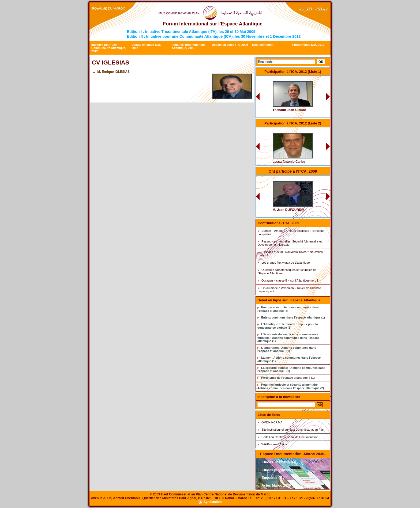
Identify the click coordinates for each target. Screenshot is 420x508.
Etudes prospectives (277, 470)
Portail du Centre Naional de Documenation (290, 437)
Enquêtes (267, 478)
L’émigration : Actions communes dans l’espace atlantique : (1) (287, 349)
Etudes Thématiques (277, 462)
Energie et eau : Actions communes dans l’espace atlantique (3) (288, 309)
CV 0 (310, 79)
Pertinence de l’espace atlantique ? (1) (288, 378)
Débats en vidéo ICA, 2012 (146, 46)
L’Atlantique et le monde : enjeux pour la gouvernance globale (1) (288, 326)
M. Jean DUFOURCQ (288, 210)
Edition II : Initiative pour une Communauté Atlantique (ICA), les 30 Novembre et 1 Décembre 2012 (214, 36)
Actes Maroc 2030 (274, 485)
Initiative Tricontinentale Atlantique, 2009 (189, 46)
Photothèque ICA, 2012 (308, 45)
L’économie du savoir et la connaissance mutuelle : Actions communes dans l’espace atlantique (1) (288, 338)
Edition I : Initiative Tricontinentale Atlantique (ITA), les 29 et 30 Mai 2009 (191, 32)
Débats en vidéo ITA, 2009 (230, 45)
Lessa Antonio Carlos (289, 162)
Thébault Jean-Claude (289, 110)
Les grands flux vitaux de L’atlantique (286, 263)
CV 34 (309, 131)
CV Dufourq (306, 179)
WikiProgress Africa (274, 444)
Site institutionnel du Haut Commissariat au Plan (293, 430)
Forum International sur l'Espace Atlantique (213, 24)
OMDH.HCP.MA (272, 422)
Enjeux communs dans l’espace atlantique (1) (293, 317)
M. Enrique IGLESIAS (113, 72)
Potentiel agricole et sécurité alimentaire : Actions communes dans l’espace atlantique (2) (291, 386)
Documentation (263, 45)
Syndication (213, 502)
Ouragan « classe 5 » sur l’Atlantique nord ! (290, 280)
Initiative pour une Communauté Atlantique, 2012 (109, 48)
